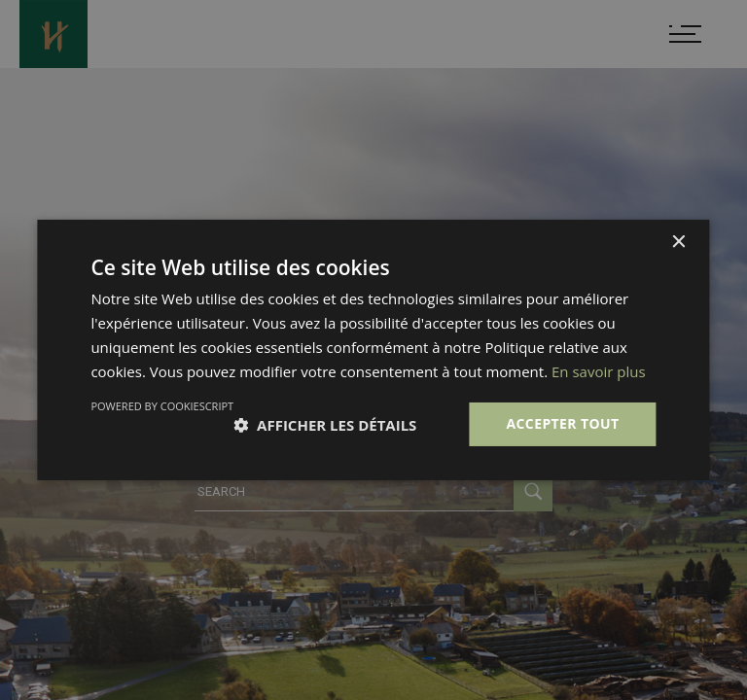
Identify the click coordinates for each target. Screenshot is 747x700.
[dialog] (373, 350)
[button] (325, 425)
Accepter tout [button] (562, 423)
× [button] (678, 243)
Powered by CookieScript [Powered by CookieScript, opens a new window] (162, 406)
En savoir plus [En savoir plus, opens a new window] (599, 371)
